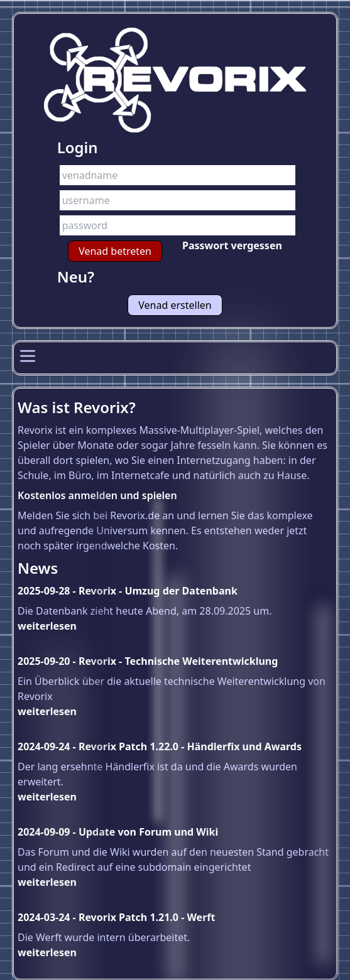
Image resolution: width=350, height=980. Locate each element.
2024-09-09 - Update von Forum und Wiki (118, 832)
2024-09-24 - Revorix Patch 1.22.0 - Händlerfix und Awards (160, 746)
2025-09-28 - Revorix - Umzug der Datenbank (128, 591)
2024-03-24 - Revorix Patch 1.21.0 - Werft (116, 917)
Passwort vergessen (232, 245)
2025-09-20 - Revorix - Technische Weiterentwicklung (148, 661)
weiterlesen (47, 626)
